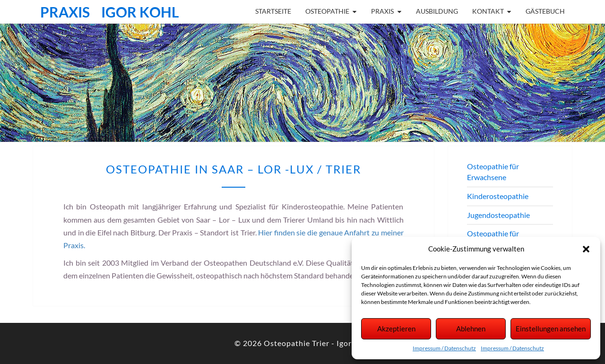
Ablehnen (471, 329)
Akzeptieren (396, 329)
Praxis (382, 11)
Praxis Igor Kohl (110, 12)
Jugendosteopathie (498, 215)
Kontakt (488, 11)
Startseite (273, 11)
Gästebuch (545, 11)
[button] (586, 249)
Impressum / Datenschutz (444, 348)
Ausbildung (437, 11)
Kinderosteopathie (498, 196)
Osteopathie (327, 11)
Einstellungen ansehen (551, 329)
